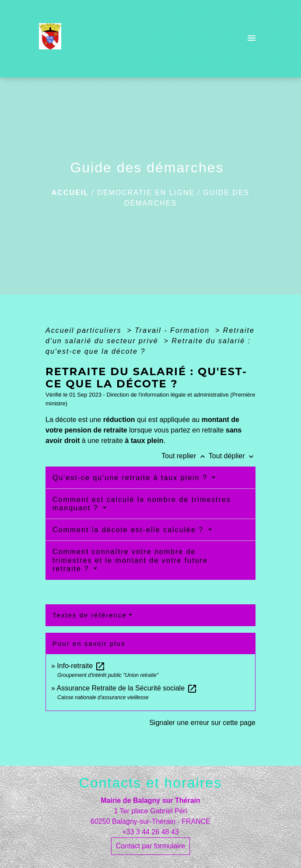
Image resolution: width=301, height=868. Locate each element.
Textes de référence (90, 615)
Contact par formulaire (150, 846)
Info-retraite (81, 666)
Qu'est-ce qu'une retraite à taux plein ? (131, 478)
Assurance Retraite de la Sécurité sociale (127, 688)
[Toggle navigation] (252, 39)
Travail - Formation (174, 330)
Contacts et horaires (150, 783)
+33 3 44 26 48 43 (150, 832)
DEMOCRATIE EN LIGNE (146, 193)
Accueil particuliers (85, 330)
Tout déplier (232, 456)
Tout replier (185, 456)
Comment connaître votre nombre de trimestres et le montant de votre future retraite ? (130, 560)
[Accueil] (53, 39)
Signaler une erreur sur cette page (202, 723)
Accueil (70, 193)
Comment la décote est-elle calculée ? (129, 530)
